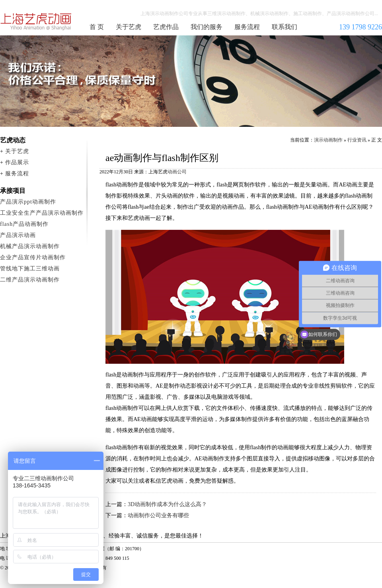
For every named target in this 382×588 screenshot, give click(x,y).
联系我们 (285, 27)
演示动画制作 (328, 140)
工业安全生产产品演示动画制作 (42, 213)
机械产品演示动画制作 (30, 246)
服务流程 (247, 27)
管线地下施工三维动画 (30, 269)
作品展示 (17, 162)
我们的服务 (207, 27)
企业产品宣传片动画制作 (33, 257)
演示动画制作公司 (36, 21)
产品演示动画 (18, 235)
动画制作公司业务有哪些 (158, 515)
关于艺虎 (129, 27)
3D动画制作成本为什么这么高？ (167, 504)
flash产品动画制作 (24, 224)
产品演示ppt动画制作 (28, 202)
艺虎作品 (166, 27)
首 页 (97, 27)
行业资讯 (357, 140)
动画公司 (177, 172)
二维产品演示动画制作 (30, 280)
